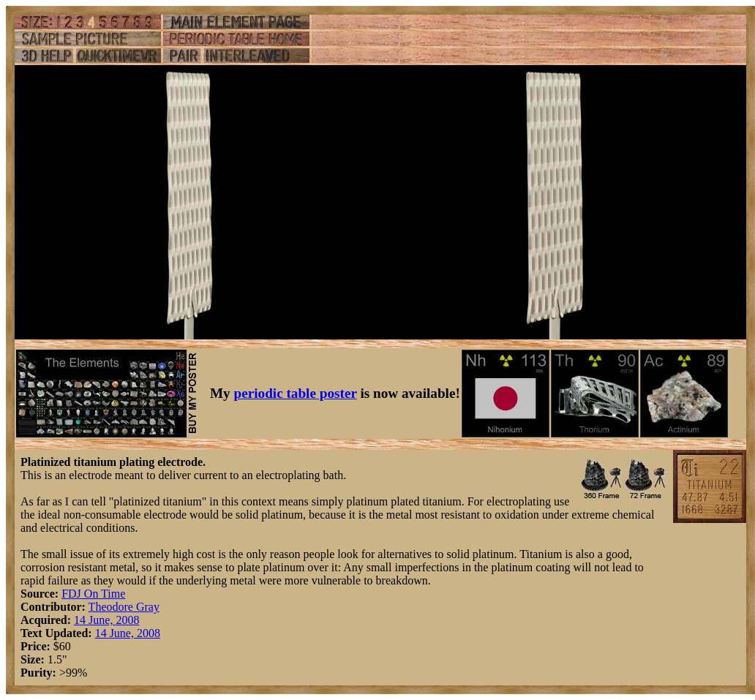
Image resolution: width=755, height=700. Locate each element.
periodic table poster (296, 393)
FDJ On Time (93, 594)
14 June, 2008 (106, 620)
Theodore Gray (124, 607)
